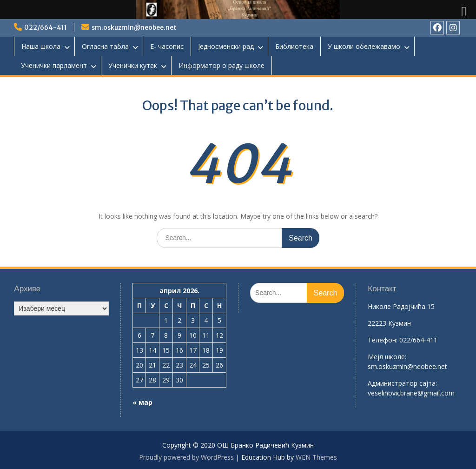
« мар (142, 402)
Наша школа (41, 46)
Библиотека (294, 46)
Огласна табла (105, 46)
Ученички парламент (54, 65)
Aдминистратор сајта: (402, 383)
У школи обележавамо (364, 46)
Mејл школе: (387, 357)
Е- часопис (167, 46)
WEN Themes (316, 457)
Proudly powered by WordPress (186, 457)
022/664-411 (46, 27)
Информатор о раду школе (221, 65)
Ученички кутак (133, 65)
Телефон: (383, 340)
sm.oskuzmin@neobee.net (134, 27)
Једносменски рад (226, 46)
